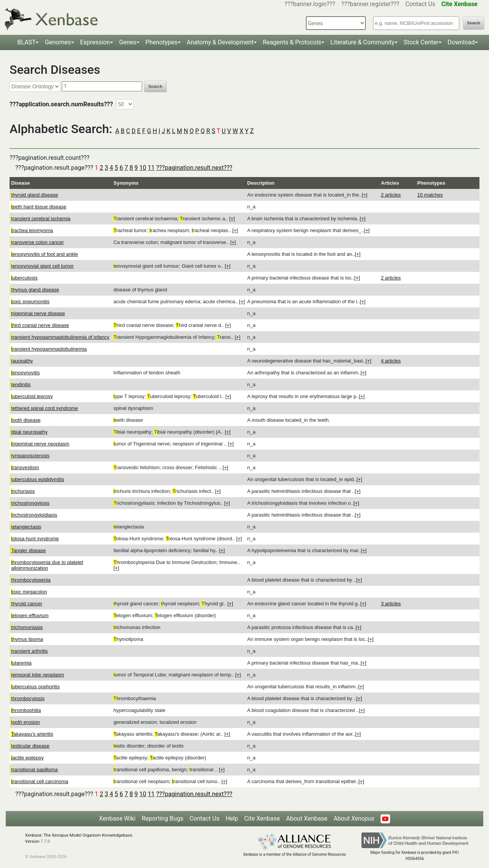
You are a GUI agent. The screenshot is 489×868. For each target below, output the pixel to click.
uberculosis (24, 278)
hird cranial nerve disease (40, 325)
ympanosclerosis (30, 456)
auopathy (22, 361)
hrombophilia (26, 710)
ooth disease (26, 420)
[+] (365, 195)
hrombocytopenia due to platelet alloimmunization (47, 565)
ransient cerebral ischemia (41, 219)
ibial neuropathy (29, 432)
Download (461, 42)
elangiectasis (26, 527)
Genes (128, 42)
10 (143, 168)
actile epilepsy (27, 758)
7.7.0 (45, 841)
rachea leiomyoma (32, 230)
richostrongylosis (30, 503)
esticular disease (30, 746)
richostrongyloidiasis (34, 515)
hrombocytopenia (31, 580)
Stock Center (421, 42)
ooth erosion (25, 722)
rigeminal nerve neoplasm (40, 444)
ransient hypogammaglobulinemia (49, 349)
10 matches (430, 195)
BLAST (26, 42)
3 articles (391, 604)
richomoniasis (27, 627)
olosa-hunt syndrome (35, 539)
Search (474, 23)
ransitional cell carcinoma (40, 781)
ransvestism (25, 467)
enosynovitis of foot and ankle (45, 254)
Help (232, 818)
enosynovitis (25, 373)
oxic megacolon (29, 592)
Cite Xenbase (262, 818)
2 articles (391, 195)
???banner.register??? (370, 4)
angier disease (28, 550)
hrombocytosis (28, 698)
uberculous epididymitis (38, 479)
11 (151, 168)
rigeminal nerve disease (38, 313)
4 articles (391, 361)
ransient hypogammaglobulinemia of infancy (60, 337)
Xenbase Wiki (117, 818)
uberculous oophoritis (35, 687)
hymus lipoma (27, 639)
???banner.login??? (310, 4)
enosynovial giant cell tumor (42, 266)
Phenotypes (162, 42)
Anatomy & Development (220, 42)
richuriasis (23, 491)
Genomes (58, 42)
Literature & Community (363, 42)
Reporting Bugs (163, 818)
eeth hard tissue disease (39, 207)
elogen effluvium (30, 615)
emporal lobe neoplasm (38, 675)
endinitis (21, 384)
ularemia (21, 663)
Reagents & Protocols (292, 42)
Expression (95, 42)
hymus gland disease (35, 290)
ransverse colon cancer (37, 242)
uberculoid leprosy (32, 396)
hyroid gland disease (35, 195)
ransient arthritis (29, 651)
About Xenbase (307, 818)
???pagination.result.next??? (194, 168)
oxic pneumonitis (30, 302)
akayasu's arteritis (32, 734)
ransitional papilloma (34, 770)
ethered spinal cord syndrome (45, 408)
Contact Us (420, 4)
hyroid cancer (27, 604)
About (354, 818)
